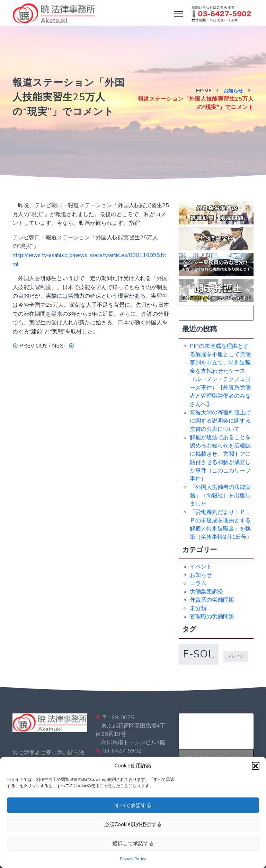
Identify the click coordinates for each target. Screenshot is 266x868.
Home (204, 91)
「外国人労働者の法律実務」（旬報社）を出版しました (220, 496)
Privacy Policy (133, 859)
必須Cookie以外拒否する (133, 824)
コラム (198, 583)
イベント (201, 567)
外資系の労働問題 (212, 600)
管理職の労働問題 (212, 617)
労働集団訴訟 (206, 592)
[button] (256, 766)
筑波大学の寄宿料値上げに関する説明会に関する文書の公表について (220, 421)
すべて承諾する (133, 805)
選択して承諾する (133, 843)
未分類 (198, 608)
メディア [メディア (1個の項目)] (236, 656)
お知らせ (233, 91)
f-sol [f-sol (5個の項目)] (199, 654)
